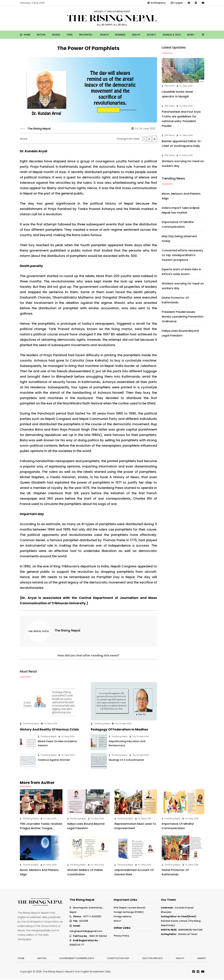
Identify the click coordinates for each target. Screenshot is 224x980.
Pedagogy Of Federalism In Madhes (119, 730)
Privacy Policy (121, 936)
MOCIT (117, 922)
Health (136, 35)
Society (151, 35)
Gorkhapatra (157, 3)
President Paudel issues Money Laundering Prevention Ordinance (183, 317)
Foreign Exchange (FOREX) (129, 913)
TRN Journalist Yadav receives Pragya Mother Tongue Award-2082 (41, 829)
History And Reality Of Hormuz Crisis (49, 730)
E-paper (177, 3)
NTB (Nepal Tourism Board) (129, 908)
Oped (70, 35)
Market (202, 959)
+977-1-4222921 (92, 917)
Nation (41, 35)
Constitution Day (118, 959)
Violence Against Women (54, 761)
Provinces (86, 35)
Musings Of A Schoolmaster (126, 761)
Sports (104, 35)
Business (120, 35)
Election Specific (153, 959)
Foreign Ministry (123, 917)
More (191, 35)
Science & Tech (172, 35)
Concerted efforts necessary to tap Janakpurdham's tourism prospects (182, 255)
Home (25, 35)
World (56, 35)
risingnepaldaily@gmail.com (86, 932)
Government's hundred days (77, 959)
